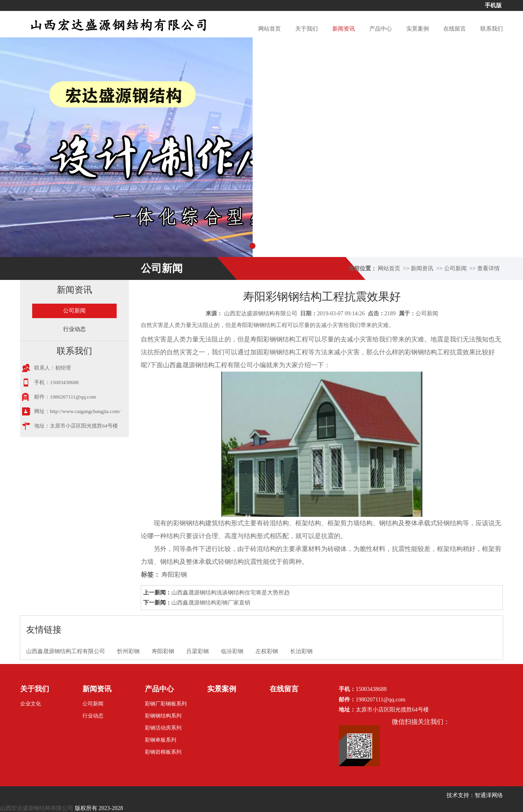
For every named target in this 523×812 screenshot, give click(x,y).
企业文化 (31, 704)
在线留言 (455, 29)
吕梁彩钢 (198, 651)
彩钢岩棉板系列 (163, 752)
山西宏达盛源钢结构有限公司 (261, 313)
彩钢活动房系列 (163, 728)
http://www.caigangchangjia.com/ (85, 411)
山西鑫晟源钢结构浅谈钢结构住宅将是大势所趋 (231, 593)
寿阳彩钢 (263, 339)
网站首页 (270, 29)
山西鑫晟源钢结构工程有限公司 (66, 651)
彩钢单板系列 (161, 740)
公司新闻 (455, 268)
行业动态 (74, 329)
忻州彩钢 (128, 651)
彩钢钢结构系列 (163, 716)
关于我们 (307, 29)
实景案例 (418, 29)
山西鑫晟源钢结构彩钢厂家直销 (211, 603)
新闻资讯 (344, 29)
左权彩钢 (267, 651)
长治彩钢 (301, 651)
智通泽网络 (489, 795)
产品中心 (381, 29)
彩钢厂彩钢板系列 (166, 704)
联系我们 (492, 29)
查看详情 (488, 268)
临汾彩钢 (232, 651)
